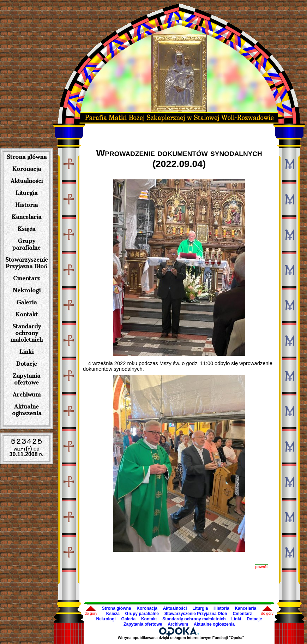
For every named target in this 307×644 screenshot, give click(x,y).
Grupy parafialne (26, 244)
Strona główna (27, 157)
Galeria (27, 302)
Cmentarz (26, 278)
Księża (26, 229)
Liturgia (26, 193)
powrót (261, 567)
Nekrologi (27, 290)
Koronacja (27, 169)
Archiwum (27, 395)
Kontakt (27, 314)
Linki (26, 352)
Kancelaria (26, 217)
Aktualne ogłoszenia (27, 410)
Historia (26, 205)
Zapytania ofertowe (26, 379)
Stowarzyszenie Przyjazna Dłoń (27, 263)
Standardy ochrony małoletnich (26, 333)
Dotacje (27, 364)
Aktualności (27, 181)
